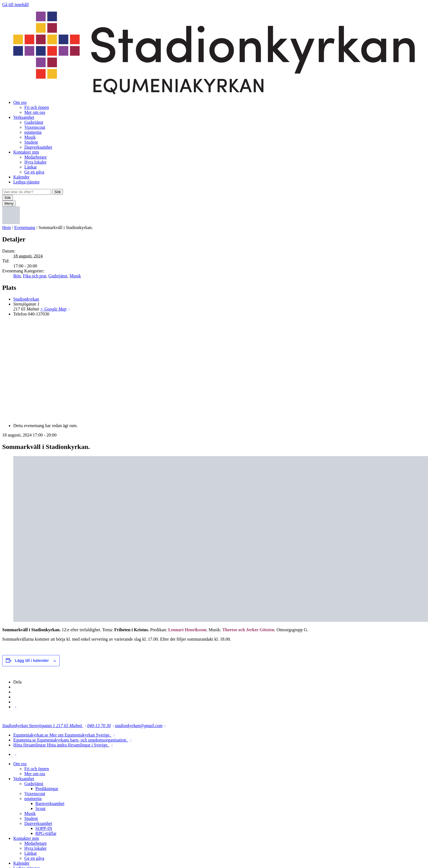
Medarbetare (36, 157)
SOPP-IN (44, 828)
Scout (40, 808)
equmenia (33, 132)
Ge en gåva (34, 172)
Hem (6, 227)
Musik (30, 137)
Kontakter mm (26, 152)
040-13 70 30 (99, 726)
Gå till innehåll (15, 5)
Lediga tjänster (27, 182)
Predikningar (47, 789)
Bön (17, 276)
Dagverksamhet (38, 147)
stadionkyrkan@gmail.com (139, 726)
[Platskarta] (214, 369)
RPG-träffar (46, 833)
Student (31, 142)
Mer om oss (35, 112)
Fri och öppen (37, 107)
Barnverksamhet (50, 803)
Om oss (20, 102)
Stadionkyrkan (26, 299)
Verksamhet (24, 117)
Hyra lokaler (35, 162)
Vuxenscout (35, 127)
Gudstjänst (34, 122)
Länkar (31, 167)
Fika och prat (35, 276)
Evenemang (25, 227)
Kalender (21, 177)
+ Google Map (53, 309)
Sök (58, 192)
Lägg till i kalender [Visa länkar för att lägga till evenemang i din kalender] (32, 661)
